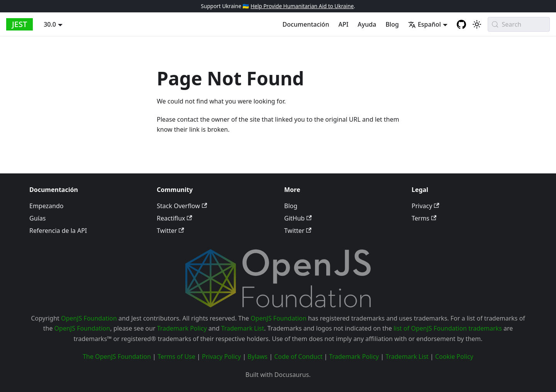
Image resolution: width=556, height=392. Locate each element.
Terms (424, 218)
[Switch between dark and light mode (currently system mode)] (477, 24)
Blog (392, 24)
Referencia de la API (58, 231)
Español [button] (425, 24)
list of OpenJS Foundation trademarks (448, 328)
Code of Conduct (298, 356)
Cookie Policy (454, 356)
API (343, 24)
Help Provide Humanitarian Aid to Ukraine (302, 6)
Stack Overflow (182, 206)
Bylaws (258, 356)
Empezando (46, 206)
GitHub (298, 218)
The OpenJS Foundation (117, 356)
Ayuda (367, 24)
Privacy (425, 206)
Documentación (306, 24)
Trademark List (243, 328)
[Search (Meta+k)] (519, 24)
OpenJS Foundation (89, 318)
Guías (37, 218)
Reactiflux (175, 218)
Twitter (170, 231)
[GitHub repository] (461, 24)
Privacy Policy (221, 356)
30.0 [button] (50, 24)
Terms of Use (176, 356)
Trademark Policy (182, 328)
